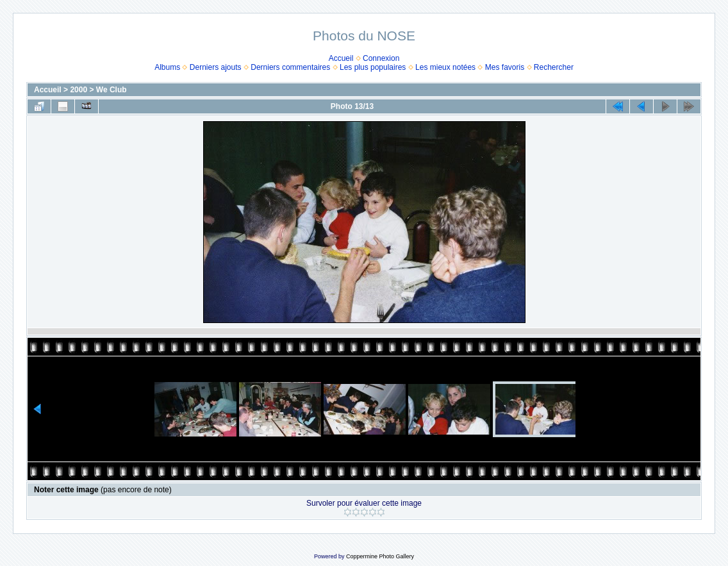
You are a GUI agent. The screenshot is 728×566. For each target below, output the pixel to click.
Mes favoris (505, 67)
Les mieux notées (445, 67)
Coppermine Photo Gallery (380, 556)
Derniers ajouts (216, 67)
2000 (79, 90)
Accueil (341, 58)
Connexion (381, 58)
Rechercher (554, 67)
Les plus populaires (373, 67)
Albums (167, 67)
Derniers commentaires (290, 67)
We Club (112, 90)
